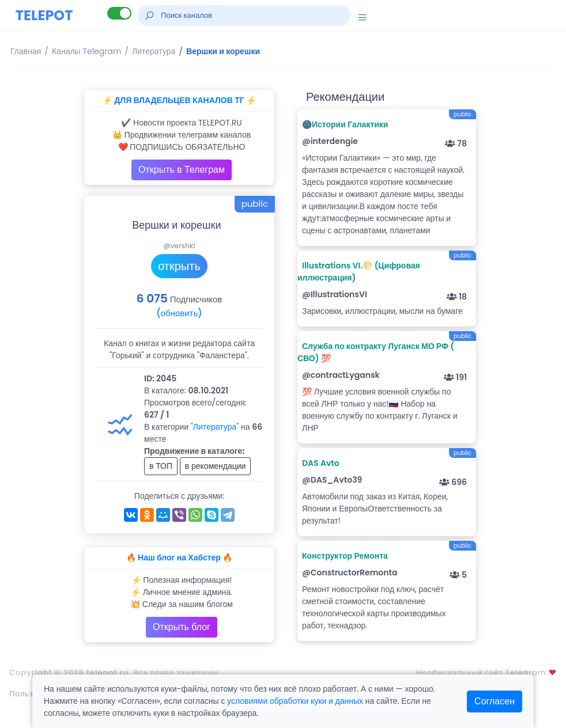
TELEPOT (44, 15)
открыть (179, 266)
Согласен (495, 701)
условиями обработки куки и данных (295, 701)
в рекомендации (216, 466)
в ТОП (161, 466)
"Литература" (215, 427)
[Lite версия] (119, 13)
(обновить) (179, 313)
